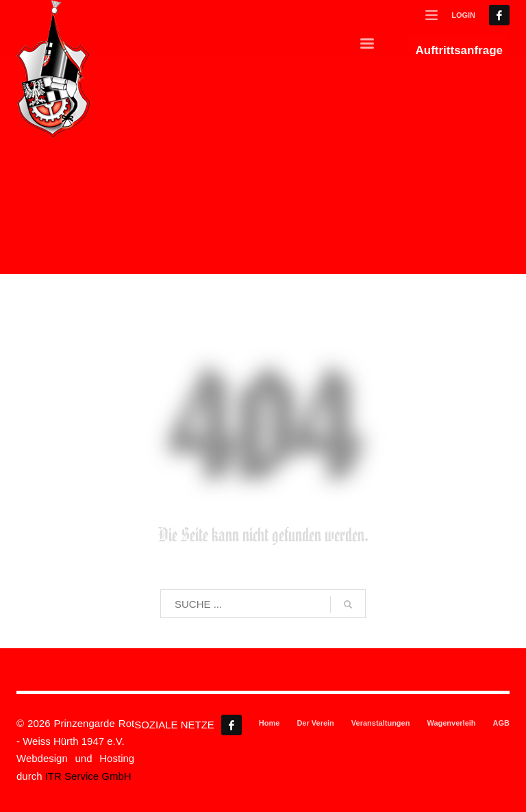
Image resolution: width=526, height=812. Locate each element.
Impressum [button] (326, 789)
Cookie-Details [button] (205, 789)
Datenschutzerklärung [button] (268, 789)
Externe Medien (323, 463)
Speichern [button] (387, 676)
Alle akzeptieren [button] (140, 676)
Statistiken (312, 380)
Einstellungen (137, 515)
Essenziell (311, 310)
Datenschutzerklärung (73, 502)
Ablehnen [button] (263, 716)
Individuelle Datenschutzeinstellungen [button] (263, 757)
